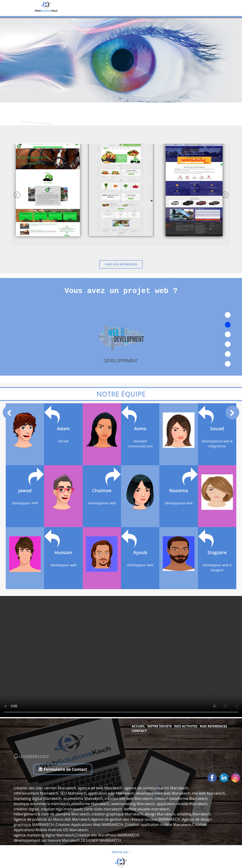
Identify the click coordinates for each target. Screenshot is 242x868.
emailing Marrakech (194, 814)
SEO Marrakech (73, 793)
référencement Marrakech (36, 793)
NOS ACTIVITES (186, 726)
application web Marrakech (111, 793)
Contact (139, 731)
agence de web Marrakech (100, 788)
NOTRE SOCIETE (160, 726)
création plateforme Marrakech (181, 799)
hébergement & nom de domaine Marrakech (52, 814)
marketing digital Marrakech (38, 799)
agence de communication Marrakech (156, 788)
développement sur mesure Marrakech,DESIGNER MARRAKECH (67, 840)
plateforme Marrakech (90, 804)
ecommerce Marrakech (83, 799)
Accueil (138, 726)
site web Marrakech (208, 793)
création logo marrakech (61, 809)
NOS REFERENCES (213, 726)
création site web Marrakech (128, 799)
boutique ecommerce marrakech (42, 804)
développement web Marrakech (163, 793)
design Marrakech (160, 814)
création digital (26, 809)
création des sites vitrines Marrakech (45, 788)
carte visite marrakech (103, 809)
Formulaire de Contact (63, 769)
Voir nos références (121, 264)
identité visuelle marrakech (146, 809)
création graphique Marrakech (117, 814)
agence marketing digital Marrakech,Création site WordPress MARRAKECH (76, 835)
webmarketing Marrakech (133, 804)
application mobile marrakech (182, 804)
